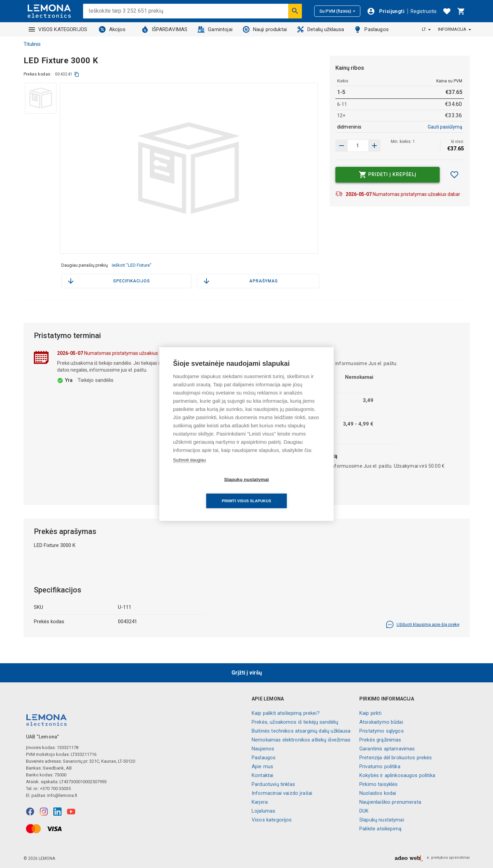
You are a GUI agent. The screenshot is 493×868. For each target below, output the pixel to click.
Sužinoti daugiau (189, 471)
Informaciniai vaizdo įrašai (282, 793)
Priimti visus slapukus (286, 490)
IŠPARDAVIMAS (165, 29)
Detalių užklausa (321, 29)
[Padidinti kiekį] (342, 146)
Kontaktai (262, 775)
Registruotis (424, 11)
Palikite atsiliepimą (380, 829)
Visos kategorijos (272, 820)
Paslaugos (371, 29)
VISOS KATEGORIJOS (58, 29)
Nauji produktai (265, 29)
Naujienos (263, 749)
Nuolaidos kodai (378, 793)
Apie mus (262, 766)
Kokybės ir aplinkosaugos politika (397, 775)
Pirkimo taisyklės (379, 784)
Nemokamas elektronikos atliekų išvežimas (301, 740)
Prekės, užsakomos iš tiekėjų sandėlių (295, 722)
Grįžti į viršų (247, 673)
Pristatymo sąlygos (382, 731)
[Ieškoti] (295, 11)
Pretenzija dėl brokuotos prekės (396, 758)
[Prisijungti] (386, 11)
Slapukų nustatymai (382, 820)
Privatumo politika (380, 766)
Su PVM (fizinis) (337, 11)
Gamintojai (215, 29)
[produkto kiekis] (358, 146)
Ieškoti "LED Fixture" (132, 265)
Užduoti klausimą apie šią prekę (423, 625)
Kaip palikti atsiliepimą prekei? (286, 713)
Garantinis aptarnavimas (387, 749)
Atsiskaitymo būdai (381, 722)
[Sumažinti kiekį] (374, 146)
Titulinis (32, 44)
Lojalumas (263, 811)
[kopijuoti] (77, 74)
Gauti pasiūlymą (445, 127)
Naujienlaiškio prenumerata (390, 802)
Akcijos (112, 29)
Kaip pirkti (370, 713)
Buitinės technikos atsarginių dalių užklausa (301, 731)
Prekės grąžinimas (380, 740)
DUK (364, 811)
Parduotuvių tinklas (273, 784)
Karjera (260, 802)
